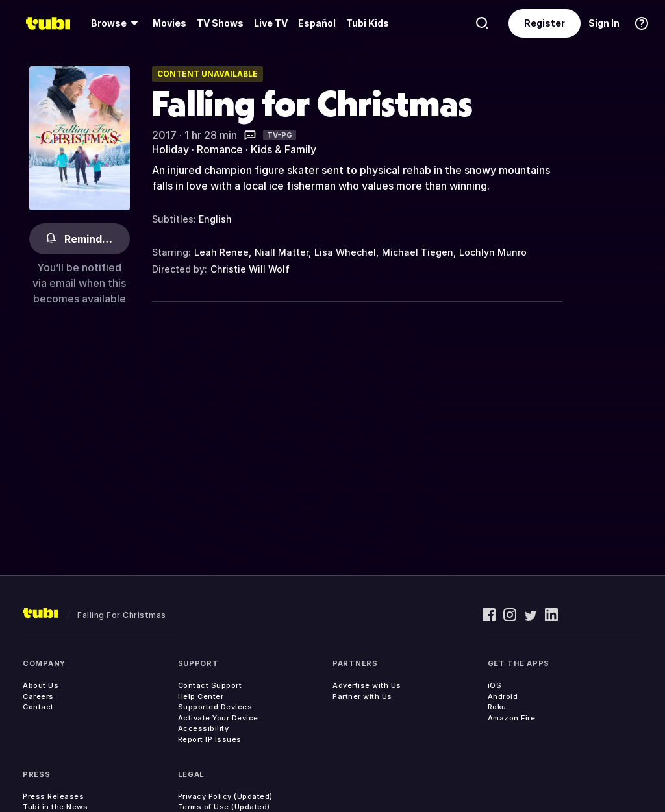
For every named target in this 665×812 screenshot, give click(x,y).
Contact (38, 707)
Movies (169, 23)
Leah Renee (221, 252)
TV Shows (220, 23)
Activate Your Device (218, 718)
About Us (41, 685)
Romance (220, 149)
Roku (497, 707)
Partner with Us (362, 696)
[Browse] (117, 23)
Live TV (271, 23)
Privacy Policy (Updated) (225, 796)
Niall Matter (282, 252)
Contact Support (210, 685)
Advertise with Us (367, 685)
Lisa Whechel (345, 252)
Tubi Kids (368, 23)
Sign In (604, 23)
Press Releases (53, 796)
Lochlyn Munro (493, 252)
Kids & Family (283, 149)
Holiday (170, 149)
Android (503, 696)
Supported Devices (215, 707)
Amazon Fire (512, 718)
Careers (38, 696)
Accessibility (204, 728)
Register (545, 23)
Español (317, 23)
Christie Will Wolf (250, 269)
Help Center (201, 696)
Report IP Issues (210, 739)
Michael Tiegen (418, 252)
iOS (495, 685)
